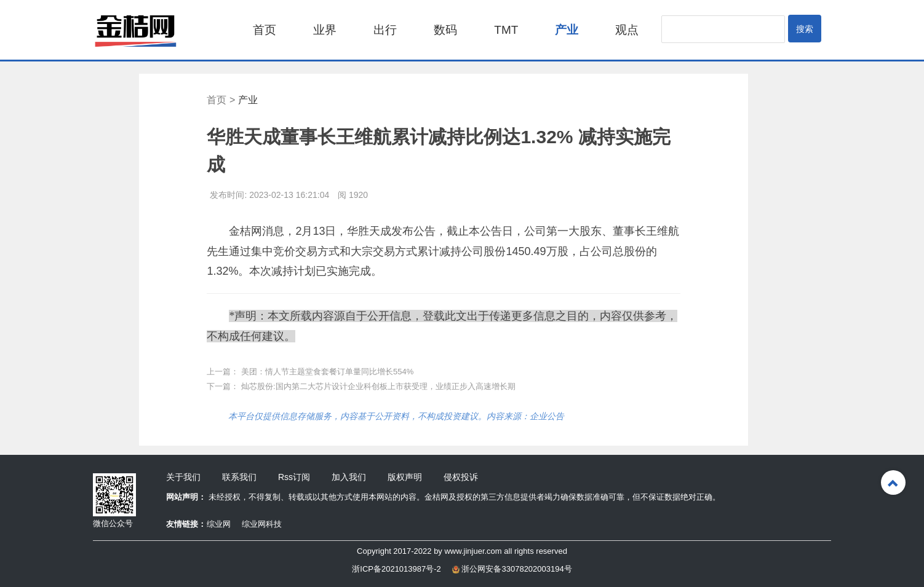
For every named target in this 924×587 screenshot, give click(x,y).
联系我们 (239, 477)
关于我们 (183, 477)
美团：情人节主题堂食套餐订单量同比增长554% (327, 372)
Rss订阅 (294, 477)
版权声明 (405, 477)
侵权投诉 (461, 477)
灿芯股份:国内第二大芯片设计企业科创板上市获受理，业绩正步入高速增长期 (378, 386)
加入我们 (349, 477)
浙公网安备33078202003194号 (512, 569)
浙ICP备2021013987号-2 (396, 569)
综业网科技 (262, 524)
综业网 (219, 524)
